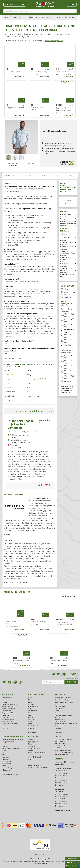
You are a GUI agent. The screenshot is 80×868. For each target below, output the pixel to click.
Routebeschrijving (34, 748)
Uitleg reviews (21, 411)
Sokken (4, 700)
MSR (30, 709)
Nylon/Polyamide (33, 379)
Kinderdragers (59, 726)
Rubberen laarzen (7, 770)
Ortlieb (30, 724)
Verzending (32, 746)
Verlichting (5, 728)
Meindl (30, 698)
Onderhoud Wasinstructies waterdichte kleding (66, 236)
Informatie (33, 736)
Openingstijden (33, 742)
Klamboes (58, 728)
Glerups (31, 700)
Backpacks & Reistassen (63, 698)
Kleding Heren (17, 358)
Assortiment (15, 4)
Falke (30, 722)
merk (58, 176)
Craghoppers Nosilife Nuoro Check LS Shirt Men (64, 73)
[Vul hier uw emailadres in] (53, 682)
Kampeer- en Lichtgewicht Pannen (66, 724)
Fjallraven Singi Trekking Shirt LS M (39, 73)
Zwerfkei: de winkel (34, 755)
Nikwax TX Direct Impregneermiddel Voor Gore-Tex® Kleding (14, 624)
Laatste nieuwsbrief (35, 765)
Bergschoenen (6, 711)
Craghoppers (32, 711)
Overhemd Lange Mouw (54, 41)
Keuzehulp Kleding (66, 214)
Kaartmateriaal (60, 722)
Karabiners (5, 757)
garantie (73, 176)
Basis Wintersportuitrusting (64, 702)
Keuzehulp (60, 694)
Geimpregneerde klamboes (10, 748)
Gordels (4, 750)
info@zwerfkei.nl (67, 390)
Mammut (31, 728)
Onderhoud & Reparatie (12, 736)
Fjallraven (31, 713)
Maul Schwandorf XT (17, 71)
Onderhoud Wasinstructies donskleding (65, 257)
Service (31, 750)
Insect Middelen (7, 722)
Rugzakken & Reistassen (9, 704)
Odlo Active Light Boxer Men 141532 (39, 623)
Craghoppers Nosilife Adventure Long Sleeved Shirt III (64, 111)
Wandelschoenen (7, 706)
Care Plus (31, 719)
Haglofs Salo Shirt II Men (16, 108)
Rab (30, 715)
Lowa (30, 702)
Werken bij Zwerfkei (34, 757)
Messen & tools (6, 761)
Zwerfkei (31, 717)
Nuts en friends (6, 764)
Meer (7, 535)
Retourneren (32, 744)
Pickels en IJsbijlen (8, 768)
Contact (31, 740)
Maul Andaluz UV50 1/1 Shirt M (39, 109)
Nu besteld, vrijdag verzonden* (59, 143)
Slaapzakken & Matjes (9, 713)
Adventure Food (33, 706)
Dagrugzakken (60, 709)
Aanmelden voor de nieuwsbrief (38, 767)
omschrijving (9, 176)
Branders (5, 746)
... (24, 17)
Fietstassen (59, 713)
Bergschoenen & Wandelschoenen (12, 740)
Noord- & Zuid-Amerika (9, 709)
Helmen (4, 755)
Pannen (4, 766)
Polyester (44, 379)
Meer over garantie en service (16, 583)
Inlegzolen (58, 717)
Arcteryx (31, 704)
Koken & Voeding (7, 698)
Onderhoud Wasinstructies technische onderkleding (68, 251)
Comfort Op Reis (7, 715)
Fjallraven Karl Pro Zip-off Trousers (21, 662)
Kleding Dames (6, 726)
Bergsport (5, 702)
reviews (45, 176)
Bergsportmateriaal (8, 742)
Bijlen (57, 704)
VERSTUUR (72, 682)
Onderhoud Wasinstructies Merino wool (67, 275)
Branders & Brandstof (62, 706)
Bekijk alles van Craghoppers (12, 165)
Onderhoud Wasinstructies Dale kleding (66, 268)
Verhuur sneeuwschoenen (37, 753)
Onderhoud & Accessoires (10, 724)
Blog (30, 759)
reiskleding (34, 506)
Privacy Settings (40, 855)
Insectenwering (60, 719)
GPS (3, 753)
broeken (34, 523)
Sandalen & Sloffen (8, 719)
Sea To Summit (33, 726)
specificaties (28, 176)
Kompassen (5, 759)
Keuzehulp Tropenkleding (68, 221)
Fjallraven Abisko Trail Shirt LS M (59, 662)
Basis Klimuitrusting (61, 700)
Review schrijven (68, 202)
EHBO (57, 711)
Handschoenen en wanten (63, 715)
